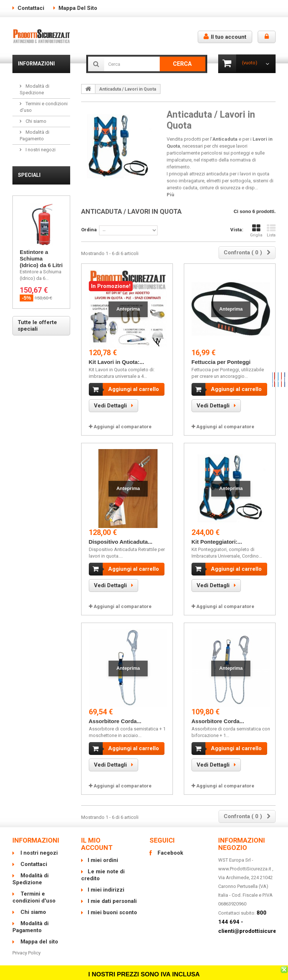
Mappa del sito (78, 8)
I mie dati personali (112, 896)
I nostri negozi (40, 150)
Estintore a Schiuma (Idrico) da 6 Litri (41, 259)
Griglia (256, 231)
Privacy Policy (26, 947)
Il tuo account (225, 37)
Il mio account (97, 838)
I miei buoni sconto (112, 907)
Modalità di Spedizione (31, 873)
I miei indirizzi (106, 884)
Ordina (89, 230)
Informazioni (36, 64)
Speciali (29, 175)
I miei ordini (103, 855)
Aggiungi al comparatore (123, 427)
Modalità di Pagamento (31, 921)
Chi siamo (35, 121)
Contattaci (31, 8)
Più (170, 195)
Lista (271, 231)
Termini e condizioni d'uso (34, 892)
